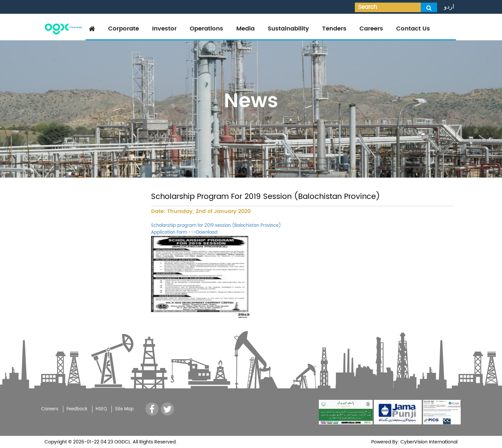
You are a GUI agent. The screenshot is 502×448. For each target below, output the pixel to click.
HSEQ (101, 409)
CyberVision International (428, 442)
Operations (206, 29)
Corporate (124, 29)
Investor (164, 29)
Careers (371, 29)
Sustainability (288, 29)
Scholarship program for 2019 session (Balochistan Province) (216, 226)
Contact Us (413, 29)
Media (245, 29)
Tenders (334, 29)
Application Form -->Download (184, 233)
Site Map (124, 409)
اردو (449, 7)
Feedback (77, 409)
